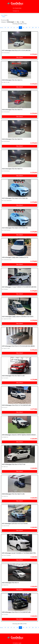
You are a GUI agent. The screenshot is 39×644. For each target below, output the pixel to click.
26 (27, 28)
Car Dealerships (17, 8)
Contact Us (16, 11)
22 (14, 28)
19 (5, 28)
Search (2, 15)
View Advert (20, 57)
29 (36, 28)
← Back (3, 17)
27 (30, 28)
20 (8, 28)
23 (17, 28)
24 (20, 28)
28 (33, 28)
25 (23, 28)
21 (11, 28)
